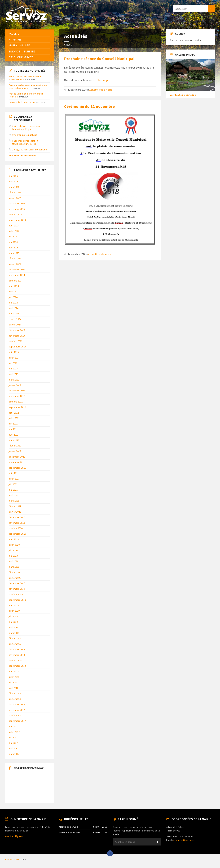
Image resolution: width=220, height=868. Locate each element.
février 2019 (15, 638)
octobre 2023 (16, 341)
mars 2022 (14, 440)
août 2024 (14, 286)
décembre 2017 (17, 704)
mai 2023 (13, 369)
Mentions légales (14, 836)
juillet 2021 (14, 479)
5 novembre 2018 (76, 254)
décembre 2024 (17, 270)
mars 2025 (14, 253)
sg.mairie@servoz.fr (184, 840)
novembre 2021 (17, 462)
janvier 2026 (15, 198)
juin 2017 (13, 737)
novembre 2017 (17, 710)
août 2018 (14, 671)
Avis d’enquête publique (25, 135)
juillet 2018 (14, 677)
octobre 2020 (16, 528)
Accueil (68, 45)
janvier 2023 (15, 385)
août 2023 (14, 352)
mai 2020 (13, 556)
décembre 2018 (17, 649)
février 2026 (15, 193)
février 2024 (15, 319)
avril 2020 (14, 561)
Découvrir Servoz (21, 57)
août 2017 (14, 726)
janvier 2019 (15, 644)
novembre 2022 (17, 396)
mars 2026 (14, 187)
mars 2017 (14, 754)
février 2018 (15, 693)
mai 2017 (13, 743)
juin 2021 (13, 484)
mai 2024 (13, 303)
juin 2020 (13, 550)
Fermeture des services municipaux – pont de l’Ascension (28, 87)
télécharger (103, 80)
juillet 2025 (14, 231)
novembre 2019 (17, 589)
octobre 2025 (16, 214)
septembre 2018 (17, 666)
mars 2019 (14, 633)
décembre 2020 (17, 517)
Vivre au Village (19, 45)
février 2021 (15, 506)
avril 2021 (14, 495)
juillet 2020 (14, 545)
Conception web (12, 859)
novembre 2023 (17, 336)
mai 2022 (13, 429)
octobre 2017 (16, 715)
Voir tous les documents (23, 155)
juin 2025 (13, 236)
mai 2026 (13, 176)
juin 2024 (13, 297)
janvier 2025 (15, 264)
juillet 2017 (14, 732)
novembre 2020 (17, 523)
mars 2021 (14, 501)
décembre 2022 (17, 391)
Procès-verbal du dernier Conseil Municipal (26, 95)
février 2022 (15, 446)
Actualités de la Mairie (101, 90)
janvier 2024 (15, 325)
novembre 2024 (17, 275)
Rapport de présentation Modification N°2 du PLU (25, 142)
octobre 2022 (16, 402)
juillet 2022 (14, 418)
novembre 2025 (17, 209)
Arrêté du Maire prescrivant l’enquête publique (26, 128)
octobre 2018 (16, 660)
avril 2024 (14, 308)
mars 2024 (14, 314)
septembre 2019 (17, 600)
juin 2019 (13, 616)
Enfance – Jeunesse (22, 51)
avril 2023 (14, 374)
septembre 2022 (17, 407)
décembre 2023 (17, 330)
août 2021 (14, 473)
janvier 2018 (15, 699)
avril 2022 (14, 435)
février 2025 (15, 258)
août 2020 (14, 539)
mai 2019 (13, 622)
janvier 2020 (15, 578)
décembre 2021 (17, 457)
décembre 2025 (17, 203)
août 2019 (14, 605)
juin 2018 (13, 682)
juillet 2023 (14, 358)
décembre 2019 (17, 583)
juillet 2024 (14, 292)
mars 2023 (14, 380)
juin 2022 (13, 424)
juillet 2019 (14, 611)
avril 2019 (14, 627)
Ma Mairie (15, 39)
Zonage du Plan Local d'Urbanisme (30, 150)
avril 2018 (14, 688)
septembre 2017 (17, 721)
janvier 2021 (15, 512)
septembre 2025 (17, 220)
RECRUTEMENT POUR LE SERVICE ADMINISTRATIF (25, 78)
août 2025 (14, 226)
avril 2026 (14, 181)
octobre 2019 (16, 594)
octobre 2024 (16, 281)
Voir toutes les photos (183, 95)
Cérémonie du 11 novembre (89, 106)
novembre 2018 (17, 655)
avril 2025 (14, 248)
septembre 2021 (17, 468)
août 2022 (14, 413)
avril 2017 (14, 748)
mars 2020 (14, 567)
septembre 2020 (17, 534)
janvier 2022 (15, 451)
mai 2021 (13, 490)
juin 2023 (13, 363)
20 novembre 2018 (77, 90)
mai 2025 (13, 242)
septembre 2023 (17, 347)
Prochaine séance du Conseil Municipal (99, 59)
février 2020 (15, 572)
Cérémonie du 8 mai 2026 (22, 102)
